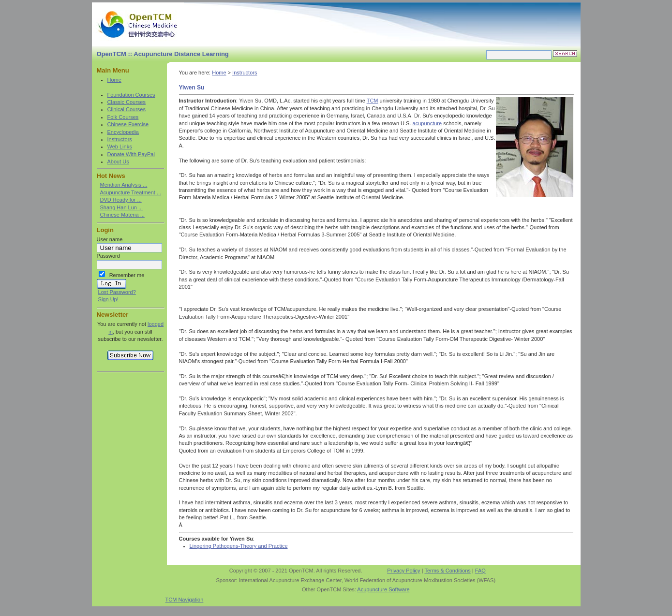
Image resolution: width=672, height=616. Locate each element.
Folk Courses (123, 117)
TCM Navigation (185, 600)
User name (110, 239)
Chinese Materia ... (122, 215)
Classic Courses (127, 102)
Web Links (120, 147)
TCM (373, 101)
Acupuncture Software (383, 589)
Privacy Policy (403, 571)
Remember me (127, 275)
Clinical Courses (127, 109)
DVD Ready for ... (121, 200)
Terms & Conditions (447, 571)
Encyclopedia (123, 132)
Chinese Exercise (128, 124)
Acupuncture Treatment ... (131, 192)
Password (108, 256)
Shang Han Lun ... (122, 207)
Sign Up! (108, 299)
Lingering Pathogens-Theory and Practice (239, 546)
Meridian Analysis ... (124, 185)
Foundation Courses (131, 95)
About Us (118, 161)
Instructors (120, 139)
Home (114, 80)
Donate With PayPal (131, 154)
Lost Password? (117, 292)
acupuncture (427, 123)
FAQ (480, 571)
